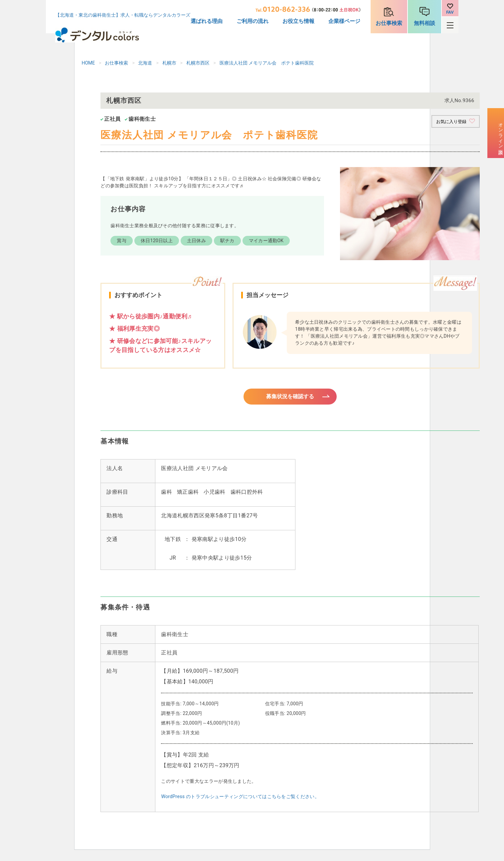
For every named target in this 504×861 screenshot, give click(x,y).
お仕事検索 (389, 23)
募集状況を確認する (290, 399)
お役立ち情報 (298, 21)
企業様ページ (344, 21)
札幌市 (169, 63)
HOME (88, 63)
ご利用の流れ (252, 21)
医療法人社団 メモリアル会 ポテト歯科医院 (267, 63)
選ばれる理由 (207, 21)
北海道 (145, 63)
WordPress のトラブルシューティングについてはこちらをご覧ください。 (240, 800)
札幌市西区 (198, 63)
